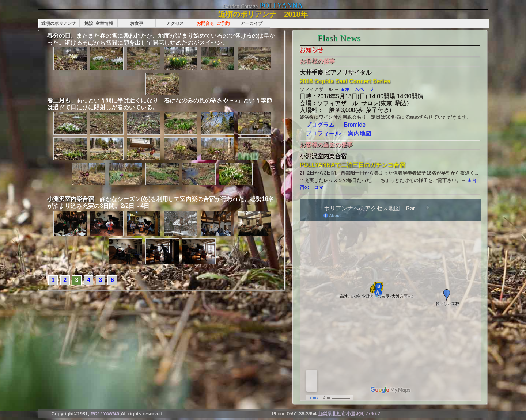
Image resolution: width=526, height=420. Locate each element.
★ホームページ (356, 89)
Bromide (355, 125)
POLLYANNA (281, 5)
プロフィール (323, 133)
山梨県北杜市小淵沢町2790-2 (349, 414)
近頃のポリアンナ (59, 23)
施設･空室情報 (99, 23)
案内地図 (357, 133)
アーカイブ (251, 23)
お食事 (137, 23)
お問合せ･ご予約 (213, 23)
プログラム (320, 125)
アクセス (175, 23)
